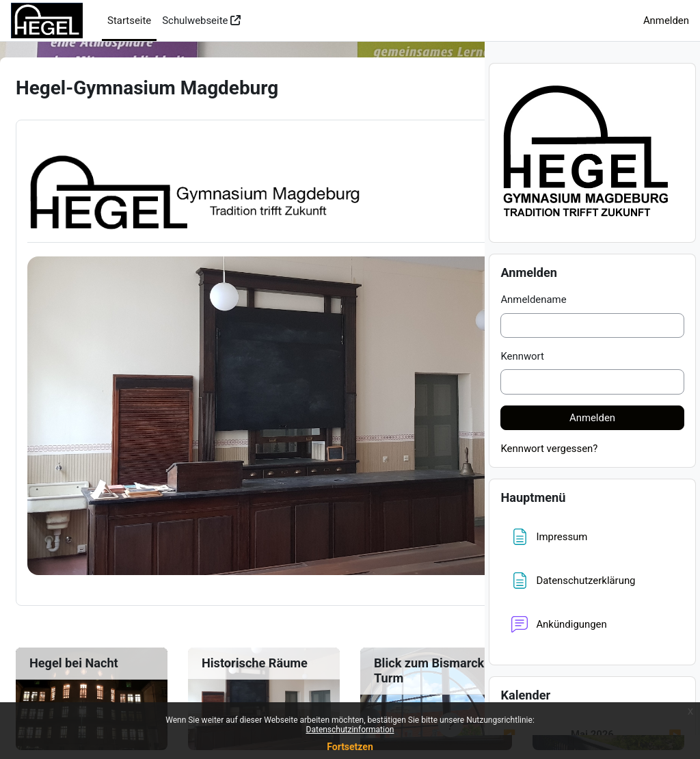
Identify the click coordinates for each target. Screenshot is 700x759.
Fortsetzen (350, 747)
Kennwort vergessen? (549, 472)
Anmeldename (533, 323)
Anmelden (666, 21)
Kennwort (522, 380)
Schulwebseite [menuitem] (195, 21)
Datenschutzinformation (350, 730)
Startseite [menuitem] (129, 21)
